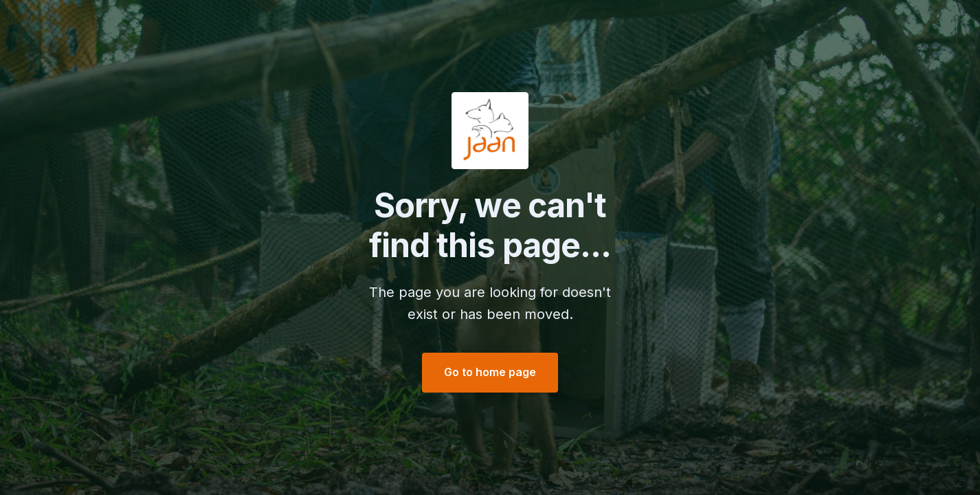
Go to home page (490, 372)
